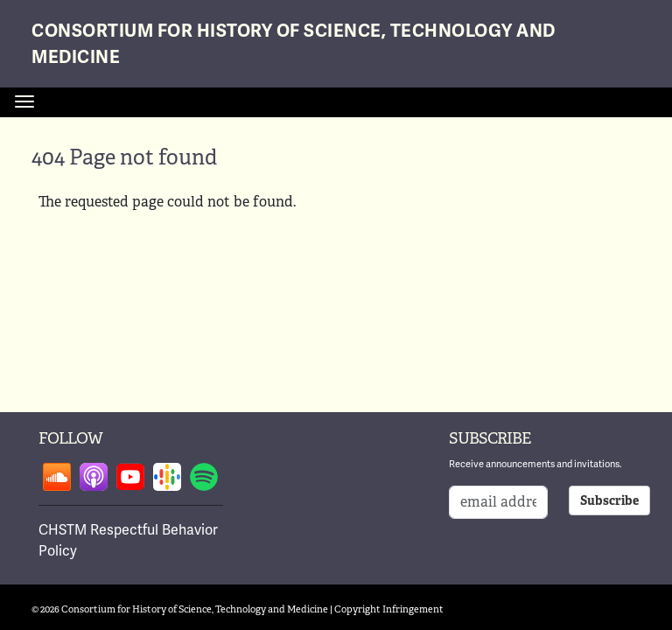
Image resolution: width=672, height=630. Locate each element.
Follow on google (167, 477)
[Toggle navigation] (24, 101)
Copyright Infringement (389, 609)
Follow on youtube (130, 477)
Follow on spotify (204, 477)
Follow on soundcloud (57, 477)
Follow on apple (94, 477)
